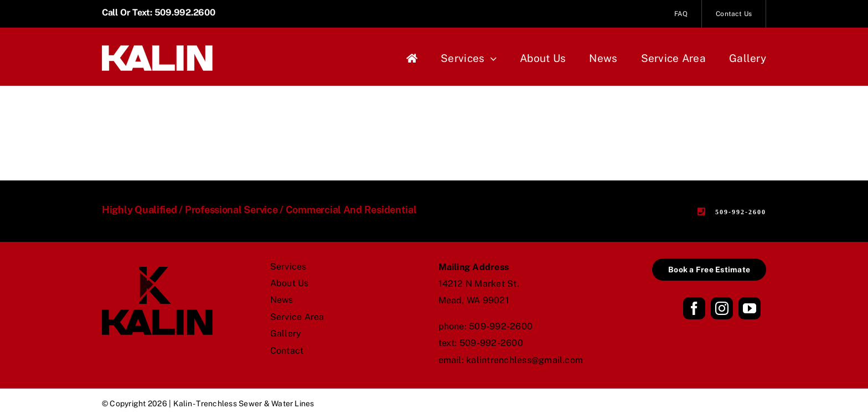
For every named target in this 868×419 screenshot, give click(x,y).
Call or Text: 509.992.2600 (159, 12)
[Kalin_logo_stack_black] (157, 271)
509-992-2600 (501, 326)
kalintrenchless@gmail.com (525, 360)
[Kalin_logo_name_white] (157, 50)
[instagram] (722, 308)
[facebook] (694, 308)
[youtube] (750, 308)
